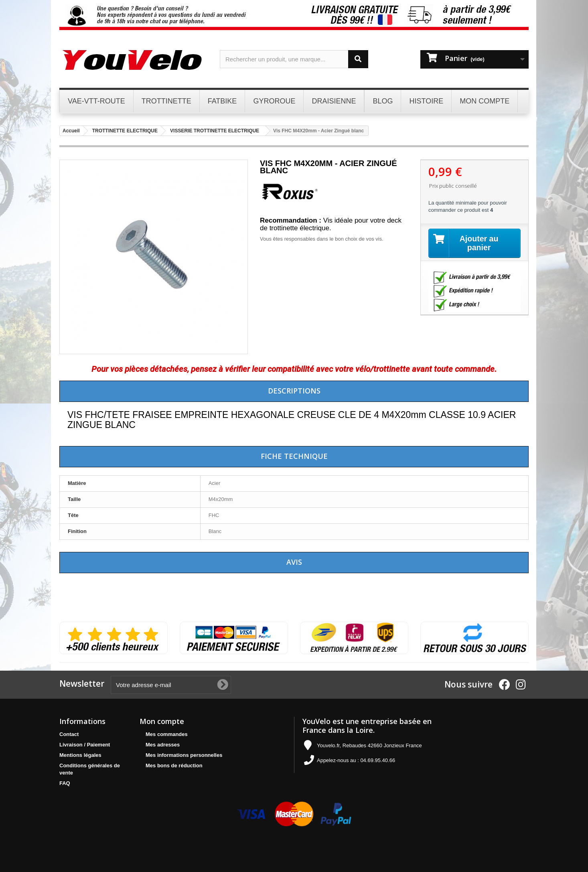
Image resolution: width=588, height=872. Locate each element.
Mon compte (162, 721)
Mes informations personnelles (184, 755)
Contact (69, 734)
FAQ (65, 783)
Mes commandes (167, 734)
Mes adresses (163, 745)
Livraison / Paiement (85, 745)
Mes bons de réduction (174, 766)
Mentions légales (80, 755)
